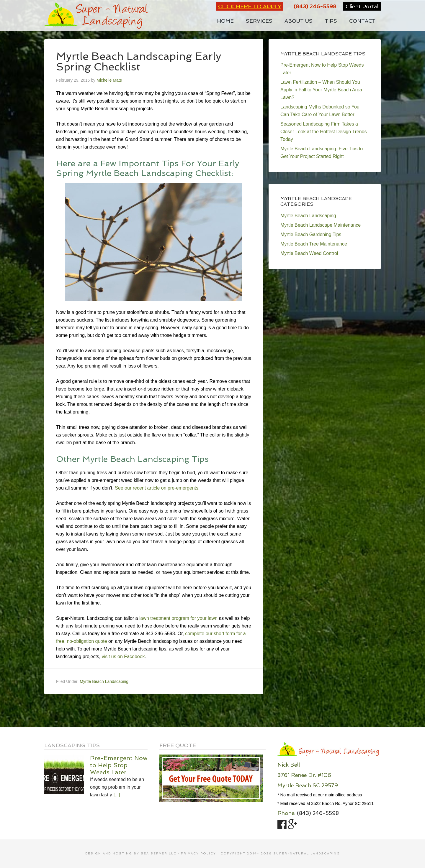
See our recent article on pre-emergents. (157, 488)
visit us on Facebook (123, 657)
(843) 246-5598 (315, 6)
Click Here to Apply (250, 6)
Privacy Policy (198, 853)
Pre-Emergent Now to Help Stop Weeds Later (119, 765)
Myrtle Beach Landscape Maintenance (321, 225)
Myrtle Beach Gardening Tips (311, 234)
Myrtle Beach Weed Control (309, 253)
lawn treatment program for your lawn (178, 618)
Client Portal (362, 6)
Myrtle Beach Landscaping (104, 681)
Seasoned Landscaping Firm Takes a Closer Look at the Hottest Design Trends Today (324, 132)
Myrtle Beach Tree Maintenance (314, 244)
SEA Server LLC (159, 853)
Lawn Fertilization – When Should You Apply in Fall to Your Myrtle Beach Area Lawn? (321, 90)
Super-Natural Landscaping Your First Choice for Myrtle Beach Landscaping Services (96, 15)
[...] (117, 795)
